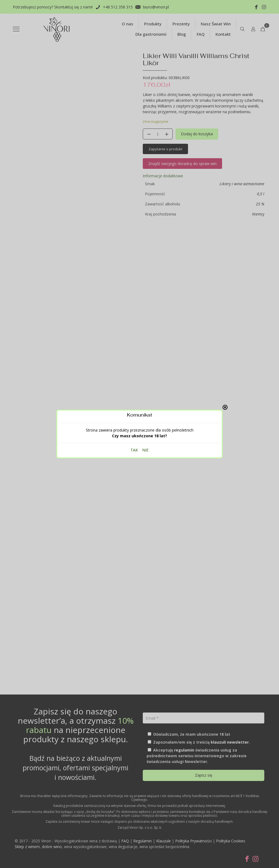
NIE (145, 275)
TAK (134, 275)
